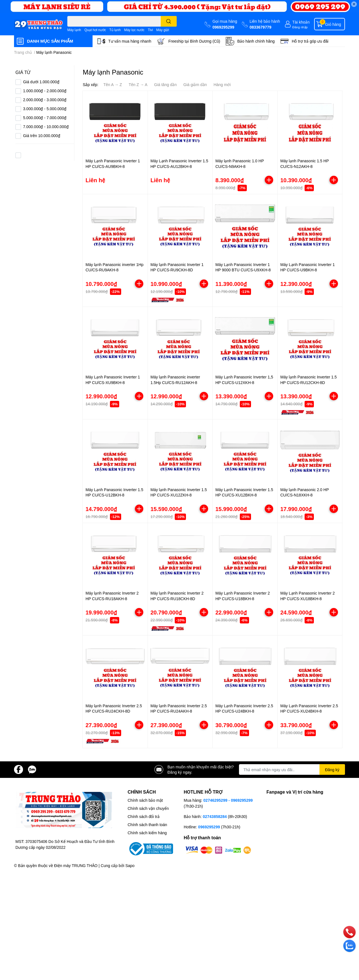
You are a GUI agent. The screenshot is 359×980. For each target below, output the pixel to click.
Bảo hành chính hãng (256, 41)
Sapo (130, 865)
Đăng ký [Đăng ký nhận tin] (332, 770)
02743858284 (215, 816)
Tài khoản (301, 22)
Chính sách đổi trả (144, 816)
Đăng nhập (300, 27)
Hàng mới (222, 85)
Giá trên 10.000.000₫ (42, 136)
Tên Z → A (138, 85)
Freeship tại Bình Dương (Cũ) (194, 41)
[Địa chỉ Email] (292, 769)
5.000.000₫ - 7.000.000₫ (45, 118)
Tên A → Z (113, 85)
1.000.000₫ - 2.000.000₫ (45, 91)
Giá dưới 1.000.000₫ (41, 82)
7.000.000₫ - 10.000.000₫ (46, 127)
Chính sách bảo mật (145, 800)
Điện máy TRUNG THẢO (76, 865)
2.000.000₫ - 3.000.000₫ (45, 100)
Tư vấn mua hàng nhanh (130, 41)
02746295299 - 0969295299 (228, 800)
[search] (169, 21)
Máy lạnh (74, 30)
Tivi (150, 30)
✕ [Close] (354, 4)
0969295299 (223, 27)
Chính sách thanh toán (147, 825)
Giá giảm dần (195, 85)
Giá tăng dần (165, 85)
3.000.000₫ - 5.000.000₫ (45, 109)
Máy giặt (163, 30)
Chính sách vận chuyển (148, 808)
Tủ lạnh (115, 30)
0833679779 (261, 27)
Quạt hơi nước (95, 30)
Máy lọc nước (134, 30)
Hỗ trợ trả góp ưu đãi (310, 41)
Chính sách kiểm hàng (147, 833)
